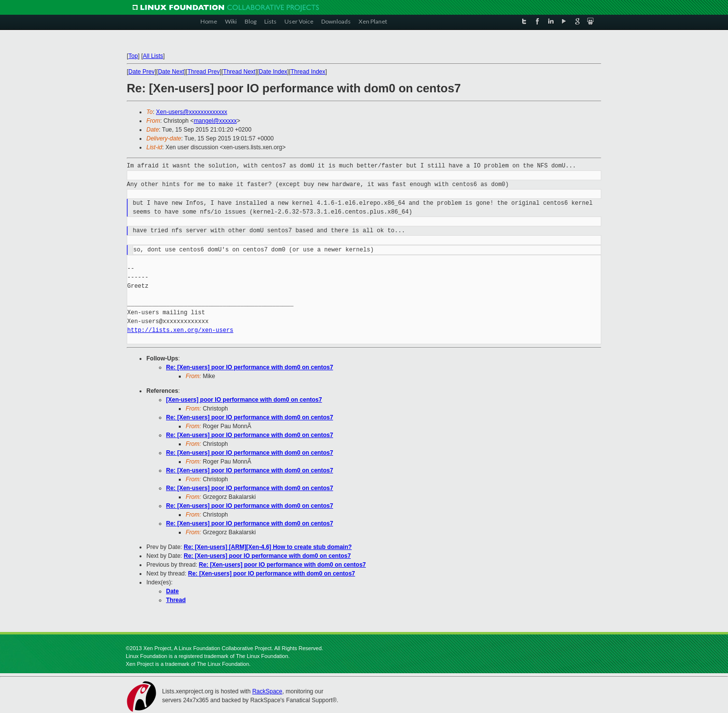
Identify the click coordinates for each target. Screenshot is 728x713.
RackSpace (267, 691)
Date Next (171, 72)
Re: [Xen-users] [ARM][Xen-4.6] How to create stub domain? (268, 547)
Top (133, 56)
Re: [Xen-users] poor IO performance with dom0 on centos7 (250, 367)
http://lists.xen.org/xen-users (180, 330)
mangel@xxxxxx (215, 121)
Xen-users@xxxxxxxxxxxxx (192, 112)
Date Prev (141, 72)
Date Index (273, 72)
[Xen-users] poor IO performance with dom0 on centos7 (244, 400)
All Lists (153, 56)
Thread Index (308, 72)
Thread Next (239, 72)
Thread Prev (203, 72)
